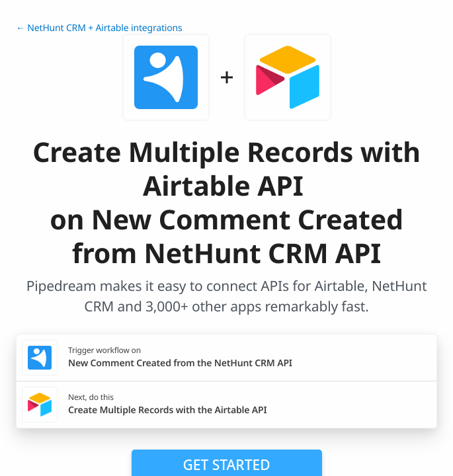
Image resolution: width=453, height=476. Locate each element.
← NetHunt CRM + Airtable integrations (99, 28)
